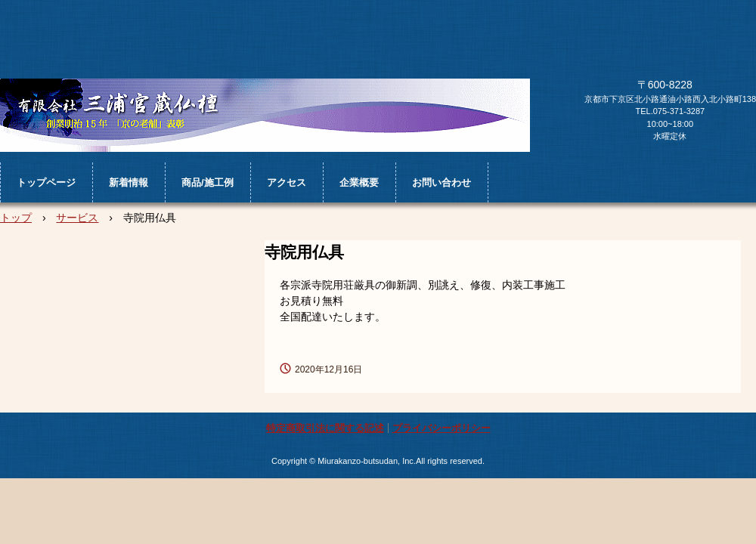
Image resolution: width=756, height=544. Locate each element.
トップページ (46, 182)
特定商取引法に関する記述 (325, 428)
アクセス (287, 182)
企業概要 (359, 182)
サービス (77, 218)
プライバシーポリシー (442, 428)
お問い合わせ (442, 182)
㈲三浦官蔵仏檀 (265, 115)
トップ (16, 218)
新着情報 (129, 182)
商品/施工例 (208, 182)
